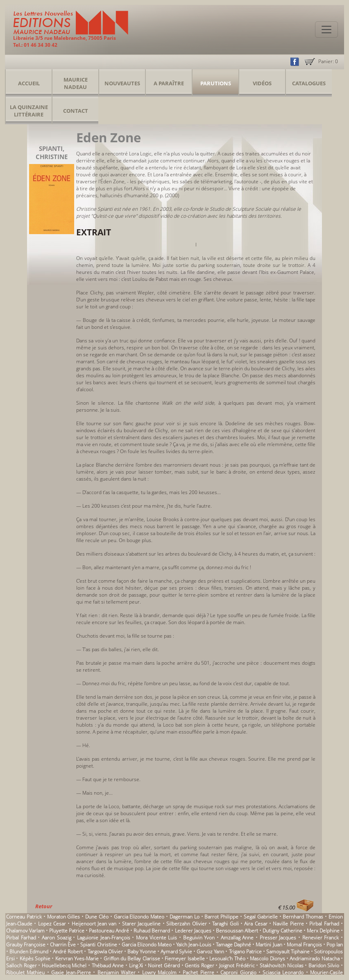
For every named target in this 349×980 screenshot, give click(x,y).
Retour (44, 906)
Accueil (29, 83)
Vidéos (262, 83)
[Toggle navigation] (326, 30)
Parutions (216, 83)
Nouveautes (122, 83)
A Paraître (169, 83)
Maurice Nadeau (76, 83)
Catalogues (309, 83)
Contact (76, 111)
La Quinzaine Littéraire (29, 111)
